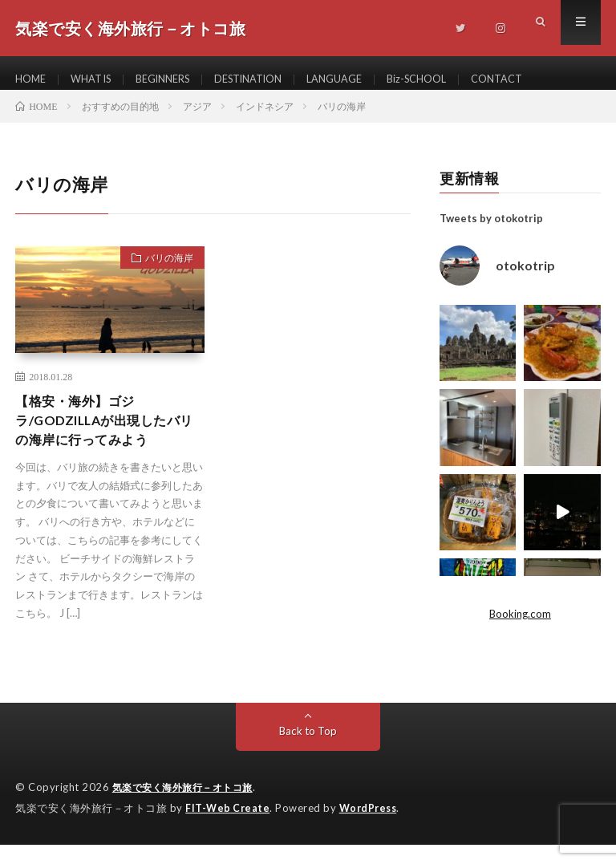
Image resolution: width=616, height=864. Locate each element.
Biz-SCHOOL (456, 80)
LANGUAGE (367, 80)
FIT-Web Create (229, 828)
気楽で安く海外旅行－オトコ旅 (188, 808)
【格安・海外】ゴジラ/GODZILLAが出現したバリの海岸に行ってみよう (107, 438)
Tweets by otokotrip (491, 233)
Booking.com (520, 628)
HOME (32, 80)
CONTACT (542, 80)
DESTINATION (272, 80)
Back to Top (308, 751)
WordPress (373, 828)
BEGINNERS (177, 80)
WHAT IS (97, 80)
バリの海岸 (162, 274)
